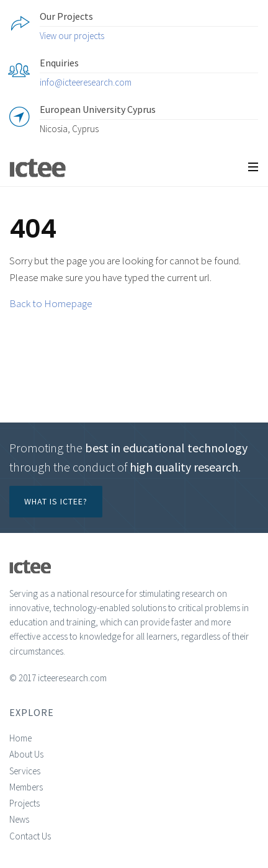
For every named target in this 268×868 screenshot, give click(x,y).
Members (26, 787)
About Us (26, 754)
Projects (25, 803)
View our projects (72, 36)
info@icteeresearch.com (86, 82)
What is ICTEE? (56, 501)
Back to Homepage (51, 303)
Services (25, 771)
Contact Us (30, 836)
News (19, 819)
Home (20, 738)
